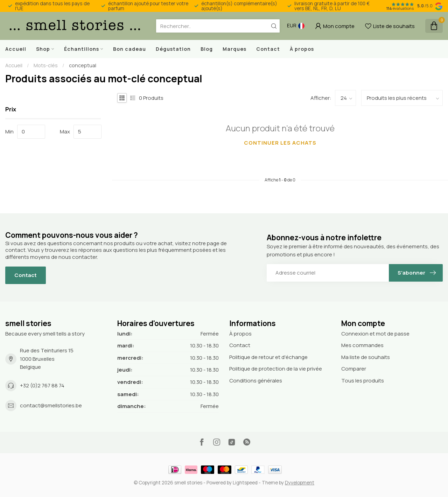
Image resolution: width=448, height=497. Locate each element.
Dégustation (173, 49)
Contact (268, 49)
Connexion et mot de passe (375, 334)
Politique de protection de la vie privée (276, 369)
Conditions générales (256, 381)
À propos (302, 49)
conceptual (83, 65)
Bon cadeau (129, 49)
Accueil (16, 49)
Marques (234, 49)
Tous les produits (363, 381)
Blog (207, 49)
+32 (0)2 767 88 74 (42, 385)
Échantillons (82, 49)
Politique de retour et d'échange (268, 357)
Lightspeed (245, 483)
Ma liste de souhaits (366, 357)
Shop (43, 49)
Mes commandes (362, 345)
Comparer (354, 369)
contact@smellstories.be (51, 405)
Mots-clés (46, 65)
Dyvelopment (300, 483)
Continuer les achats (280, 143)
